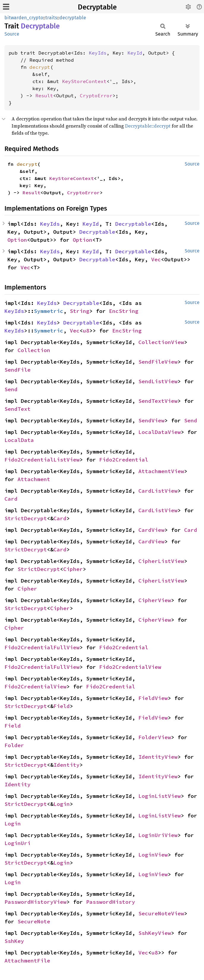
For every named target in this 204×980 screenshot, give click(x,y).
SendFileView (158, 362)
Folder (14, 745)
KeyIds (98, 53)
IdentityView (158, 757)
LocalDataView (160, 432)
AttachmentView (161, 471)
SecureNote (34, 921)
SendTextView (158, 401)
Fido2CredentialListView (42, 460)
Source (12, 34)
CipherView (155, 600)
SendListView (158, 381)
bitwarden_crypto (24, 18)
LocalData (19, 440)
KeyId (135, 53)
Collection (34, 350)
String (80, 311)
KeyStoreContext (84, 81)
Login (62, 804)
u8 (86, 331)
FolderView (155, 737)
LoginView (153, 855)
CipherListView (161, 561)
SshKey (14, 941)
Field (62, 706)
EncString (124, 311)
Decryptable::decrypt (148, 126)
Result (44, 96)
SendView (151, 420)
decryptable (73, 18)
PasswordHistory (111, 902)
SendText (18, 409)
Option (17, 240)
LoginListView (160, 796)
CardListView (158, 491)
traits (51, 18)
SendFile (18, 370)
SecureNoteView (161, 913)
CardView (151, 530)
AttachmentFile (27, 961)
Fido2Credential (124, 460)
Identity (67, 765)
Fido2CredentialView (130, 667)
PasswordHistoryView (35, 902)
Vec (156, 259)
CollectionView (161, 342)
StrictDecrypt (26, 518)
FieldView (153, 698)
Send (11, 389)
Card (11, 499)
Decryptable (97, 7)
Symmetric (49, 311)
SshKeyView (155, 933)
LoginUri (18, 843)
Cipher (73, 569)
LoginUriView (158, 835)
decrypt (40, 67)
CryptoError (96, 96)
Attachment (34, 479)
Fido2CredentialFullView (42, 647)
